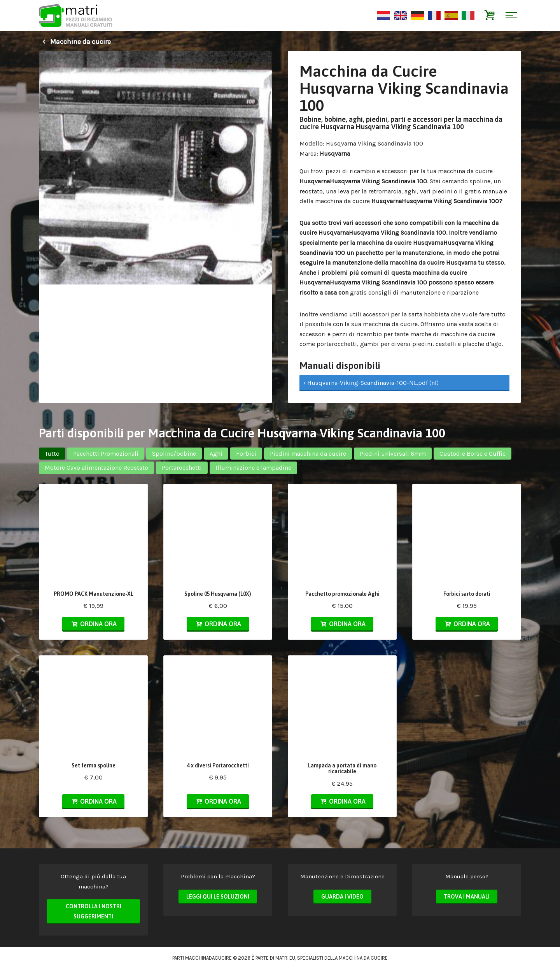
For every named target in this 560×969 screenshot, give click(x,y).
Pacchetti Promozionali (106, 454)
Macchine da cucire (75, 42)
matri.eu (285, 958)
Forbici (246, 454)
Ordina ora (93, 624)
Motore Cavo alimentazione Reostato (96, 468)
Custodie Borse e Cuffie (472, 454)
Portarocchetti (182, 468)
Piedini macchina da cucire (308, 454)
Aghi (216, 454)
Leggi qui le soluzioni (218, 897)
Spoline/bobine (174, 454)
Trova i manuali (467, 897)
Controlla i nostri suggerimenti (94, 911)
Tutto (52, 454)
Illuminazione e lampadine (253, 468)
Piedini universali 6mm (393, 454)
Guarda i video (342, 897)
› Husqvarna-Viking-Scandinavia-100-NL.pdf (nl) (371, 383)
